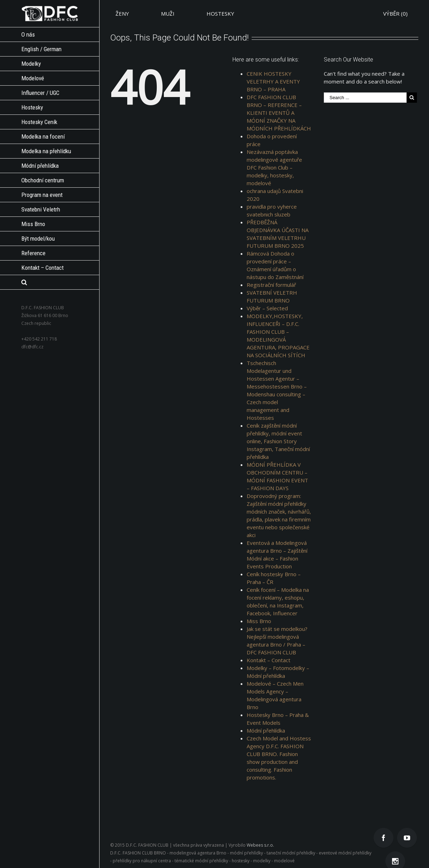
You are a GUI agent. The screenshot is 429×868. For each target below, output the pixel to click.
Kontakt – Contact (269, 660)
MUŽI (168, 14)
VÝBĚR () (395, 14)
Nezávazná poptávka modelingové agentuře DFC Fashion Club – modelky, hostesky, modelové (274, 167)
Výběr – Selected (267, 308)
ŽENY (122, 14)
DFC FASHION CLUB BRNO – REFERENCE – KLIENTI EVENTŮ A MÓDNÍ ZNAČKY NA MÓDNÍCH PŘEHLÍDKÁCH (279, 113)
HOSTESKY (220, 14)
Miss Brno (259, 621)
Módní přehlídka (266, 730)
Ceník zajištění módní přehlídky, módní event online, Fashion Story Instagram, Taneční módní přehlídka (278, 441)
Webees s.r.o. (260, 845)
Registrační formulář (271, 285)
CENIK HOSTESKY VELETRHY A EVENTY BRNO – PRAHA (273, 81)
